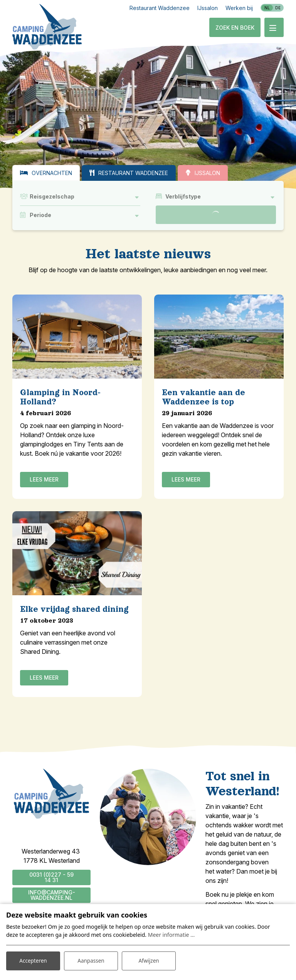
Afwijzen (149, 960)
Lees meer (44, 479)
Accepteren (33, 960)
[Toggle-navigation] (274, 27)
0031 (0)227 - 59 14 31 (51, 877)
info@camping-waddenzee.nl (52, 895)
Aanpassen (91, 960)
